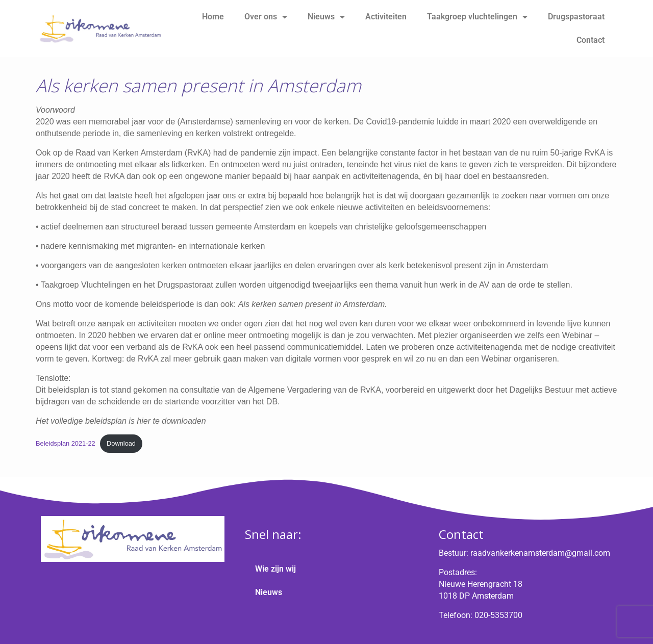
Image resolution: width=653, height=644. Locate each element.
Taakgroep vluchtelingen (477, 17)
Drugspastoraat (576, 17)
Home (213, 17)
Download (121, 443)
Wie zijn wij (275, 569)
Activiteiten (386, 17)
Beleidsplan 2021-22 (66, 443)
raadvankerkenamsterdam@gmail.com (540, 553)
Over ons (266, 17)
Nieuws (326, 17)
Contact (591, 40)
